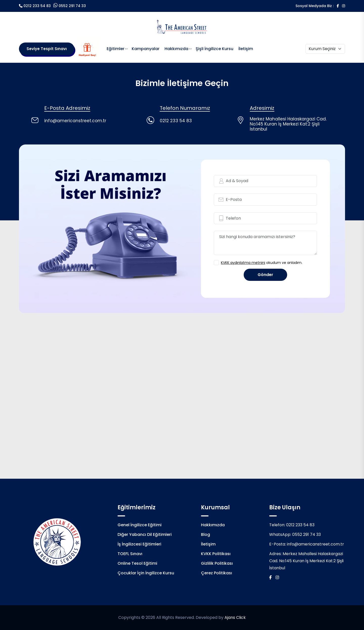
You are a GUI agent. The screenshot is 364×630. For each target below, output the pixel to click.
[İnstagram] (344, 6)
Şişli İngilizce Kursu (214, 49)
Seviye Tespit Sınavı (47, 49)
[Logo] (182, 26)
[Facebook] (338, 6)
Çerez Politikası (217, 573)
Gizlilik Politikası (217, 563)
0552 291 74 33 (72, 6)
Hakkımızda (176, 49)
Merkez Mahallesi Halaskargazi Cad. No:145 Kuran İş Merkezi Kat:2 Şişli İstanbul (306, 561)
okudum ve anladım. (262, 263)
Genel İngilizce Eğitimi (140, 525)
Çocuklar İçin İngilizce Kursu (146, 573)
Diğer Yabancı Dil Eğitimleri (145, 534)
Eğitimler (116, 49)
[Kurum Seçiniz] (325, 49)
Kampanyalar (146, 49)
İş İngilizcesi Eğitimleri (139, 544)
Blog (206, 534)
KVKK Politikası (216, 554)
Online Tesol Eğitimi (137, 563)
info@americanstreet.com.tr (315, 544)
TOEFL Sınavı (130, 554)
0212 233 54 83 (37, 6)
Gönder (265, 275)
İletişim (246, 49)
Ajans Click (235, 617)
